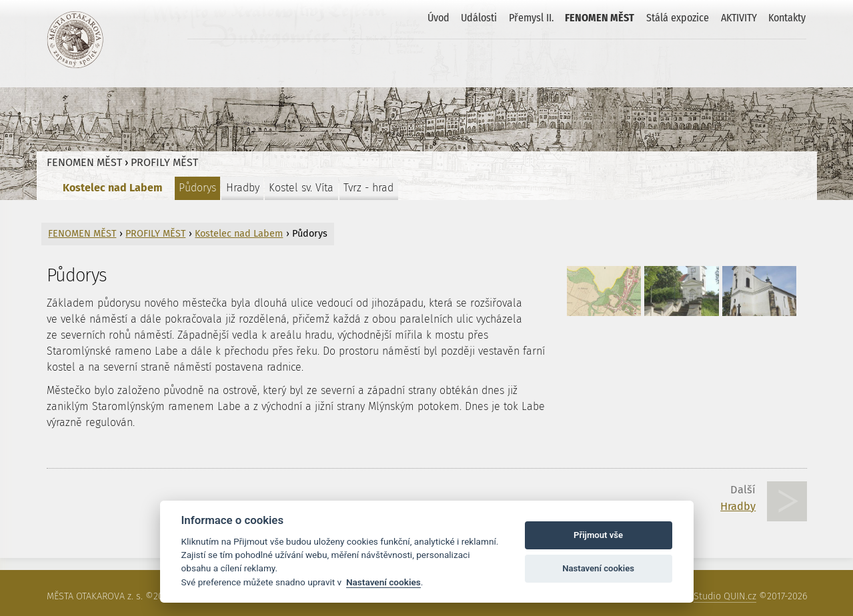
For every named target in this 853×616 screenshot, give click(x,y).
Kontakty (787, 18)
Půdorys (197, 188)
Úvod (439, 18)
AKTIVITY (739, 18)
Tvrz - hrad (368, 188)
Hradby (243, 188)
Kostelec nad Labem (113, 188)
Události (479, 18)
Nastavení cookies (383, 582)
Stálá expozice (678, 18)
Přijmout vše (598, 535)
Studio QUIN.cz (725, 596)
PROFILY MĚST (164, 162)
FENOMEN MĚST (600, 18)
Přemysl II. (531, 18)
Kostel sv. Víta (301, 188)
